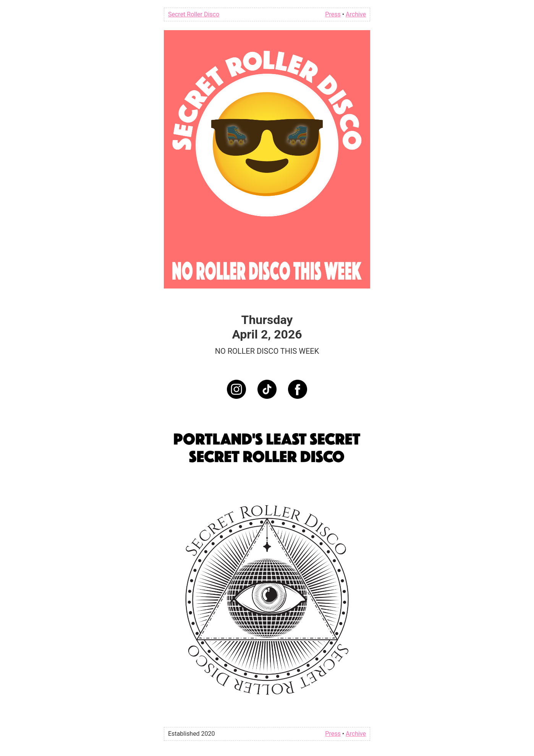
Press (333, 14)
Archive (356, 14)
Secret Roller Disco (194, 14)
